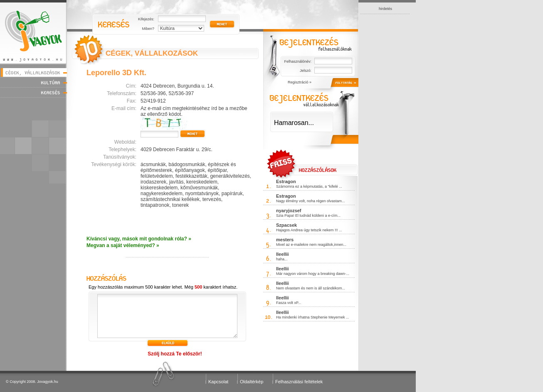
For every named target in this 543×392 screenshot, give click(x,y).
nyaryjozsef (289, 211)
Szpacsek (286, 225)
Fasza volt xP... (289, 303)
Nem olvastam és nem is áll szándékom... (311, 288)
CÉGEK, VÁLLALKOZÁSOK (152, 53)
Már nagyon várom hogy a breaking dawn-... (313, 274)
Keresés (33, 92)
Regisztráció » (300, 82)
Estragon (286, 181)
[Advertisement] (385, 139)
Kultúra (33, 82)
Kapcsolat (218, 382)
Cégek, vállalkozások (33, 72)
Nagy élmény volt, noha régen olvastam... (311, 201)
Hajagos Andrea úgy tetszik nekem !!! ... (309, 230)
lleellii (283, 254)
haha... (282, 259)
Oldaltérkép (252, 382)
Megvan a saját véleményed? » (123, 245)
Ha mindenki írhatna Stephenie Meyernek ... (313, 317)
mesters (285, 240)
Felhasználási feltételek (299, 382)
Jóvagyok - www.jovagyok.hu (33, 32)
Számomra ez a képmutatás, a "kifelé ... (309, 186)
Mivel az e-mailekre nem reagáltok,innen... (311, 245)
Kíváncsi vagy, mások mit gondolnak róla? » (139, 239)
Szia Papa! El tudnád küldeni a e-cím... (308, 216)
